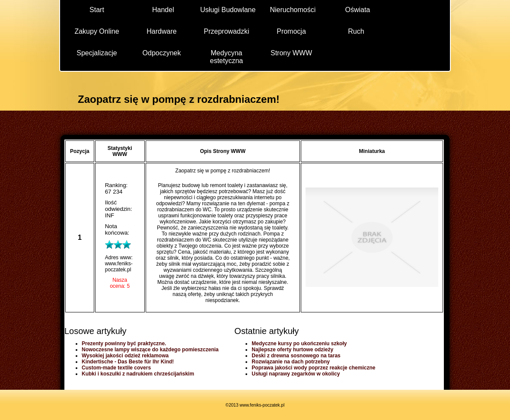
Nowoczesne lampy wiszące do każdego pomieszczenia (150, 350)
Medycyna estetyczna (226, 56)
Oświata (357, 10)
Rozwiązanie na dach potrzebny (291, 362)
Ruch (356, 31)
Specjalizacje (97, 53)
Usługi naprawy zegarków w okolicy (296, 374)
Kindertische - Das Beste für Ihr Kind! (128, 362)
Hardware (161, 31)
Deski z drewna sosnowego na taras (296, 356)
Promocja (291, 31)
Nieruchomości (293, 10)
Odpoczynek (162, 53)
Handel (163, 10)
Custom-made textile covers (116, 368)
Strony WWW (291, 53)
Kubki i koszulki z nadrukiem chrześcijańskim (138, 374)
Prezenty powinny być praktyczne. (124, 344)
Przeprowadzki (227, 31)
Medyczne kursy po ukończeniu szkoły (299, 344)
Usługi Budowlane (228, 10)
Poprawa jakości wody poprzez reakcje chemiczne (313, 368)
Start (97, 10)
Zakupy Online (97, 31)
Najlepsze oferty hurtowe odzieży (292, 350)
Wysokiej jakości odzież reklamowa (125, 356)
